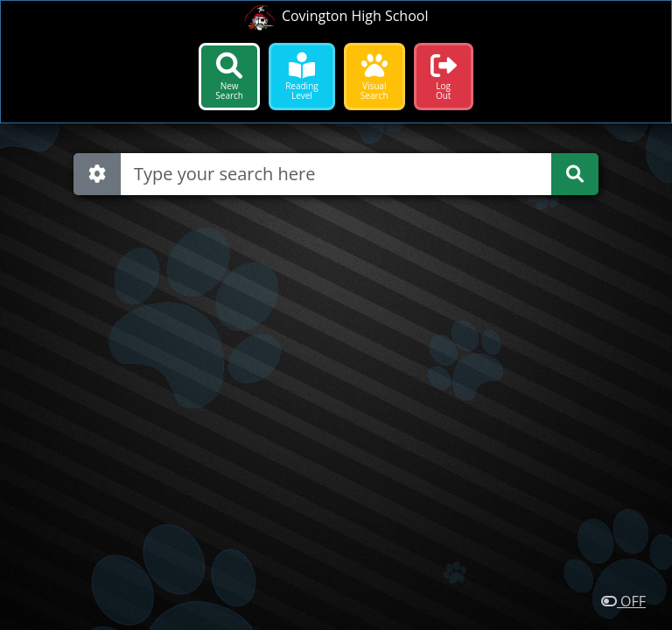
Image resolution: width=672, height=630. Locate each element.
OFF (623, 601)
